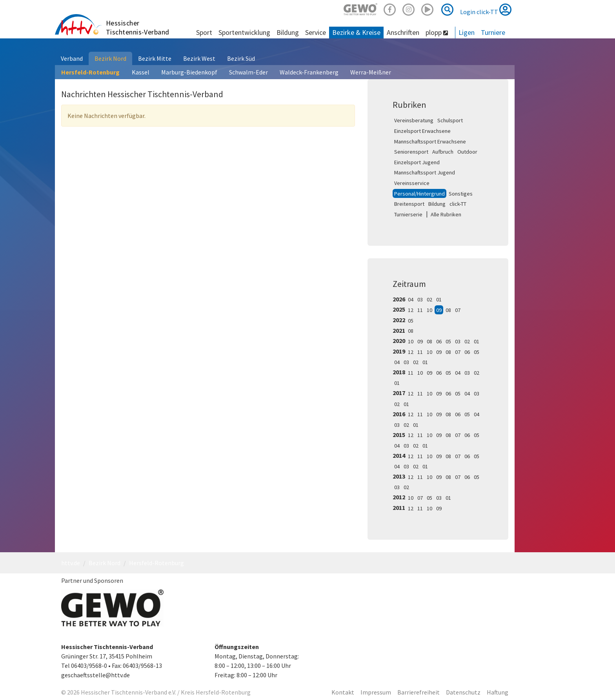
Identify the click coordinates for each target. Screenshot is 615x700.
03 (420, 299)
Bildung (437, 204)
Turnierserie (408, 214)
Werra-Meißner (371, 72)
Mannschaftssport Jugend (425, 172)
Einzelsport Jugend (417, 162)
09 (439, 310)
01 (439, 299)
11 (420, 310)
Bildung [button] (288, 32)
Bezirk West (199, 58)
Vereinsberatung (414, 120)
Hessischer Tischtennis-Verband (138, 27)
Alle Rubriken (446, 214)
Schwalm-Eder (248, 72)
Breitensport (409, 204)
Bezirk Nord (110, 58)
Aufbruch (443, 152)
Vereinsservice (412, 183)
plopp (437, 32)
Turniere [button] (493, 32)
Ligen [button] (467, 32)
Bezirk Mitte (155, 58)
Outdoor (467, 152)
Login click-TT (486, 9)
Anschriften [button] (403, 32)
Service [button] (316, 32)
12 (411, 310)
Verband (72, 58)
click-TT (458, 204)
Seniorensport (411, 152)
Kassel (141, 72)
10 (429, 310)
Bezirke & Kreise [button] (356, 32)
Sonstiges (461, 194)
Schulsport (450, 120)
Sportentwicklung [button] (244, 32)
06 (439, 341)
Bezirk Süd (241, 58)
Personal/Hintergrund (419, 194)
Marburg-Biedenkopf (189, 72)
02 (429, 299)
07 (458, 310)
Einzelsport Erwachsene (422, 131)
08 (448, 310)
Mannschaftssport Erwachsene (430, 141)
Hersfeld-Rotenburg (90, 72)
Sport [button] (204, 32)
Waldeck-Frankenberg (309, 72)
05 (411, 321)
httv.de (71, 563)
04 (411, 299)
